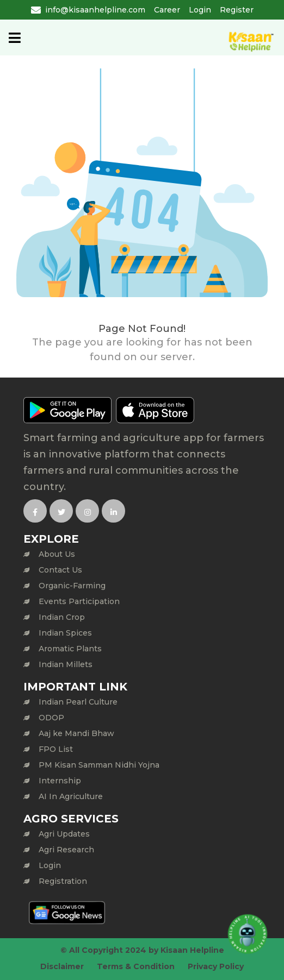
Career (167, 10)
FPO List (56, 749)
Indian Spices (65, 633)
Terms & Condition (136, 966)
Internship (60, 781)
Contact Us (60, 570)
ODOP (51, 718)
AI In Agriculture (71, 796)
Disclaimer (62, 966)
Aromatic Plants (70, 649)
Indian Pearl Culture (78, 702)
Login (200, 10)
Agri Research (66, 850)
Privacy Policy (216, 966)
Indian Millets (66, 664)
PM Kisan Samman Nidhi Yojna (99, 765)
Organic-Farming (72, 586)
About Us (57, 554)
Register (237, 10)
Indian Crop (62, 617)
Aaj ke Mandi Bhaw (76, 733)
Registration (63, 881)
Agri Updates (64, 834)
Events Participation (79, 601)
